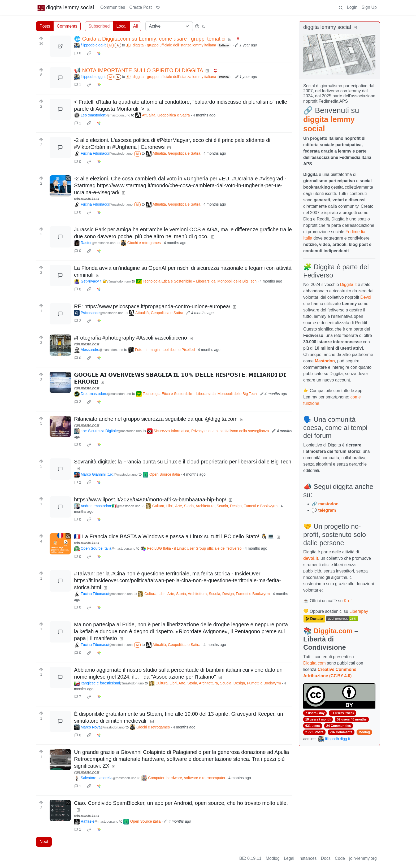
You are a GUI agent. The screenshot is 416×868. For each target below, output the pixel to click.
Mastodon (325, 361)
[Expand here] (60, 186)
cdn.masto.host (87, 199)
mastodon (328, 504)
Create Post (140, 7)
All (136, 26)
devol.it (311, 558)
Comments (67, 26)
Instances (307, 858)
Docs (326, 858)
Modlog (364, 732)
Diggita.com (333, 631)
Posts (45, 26)
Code (340, 858)
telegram (327, 510)
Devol (366, 297)
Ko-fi (348, 601)
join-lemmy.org (363, 858)
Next (44, 842)
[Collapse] (355, 28)
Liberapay (359, 611)
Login (352, 7)
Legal (289, 858)
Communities (113, 7)
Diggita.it (348, 285)
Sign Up (369, 7)
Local (121, 26)
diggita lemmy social (66, 7)
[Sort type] (169, 26)
